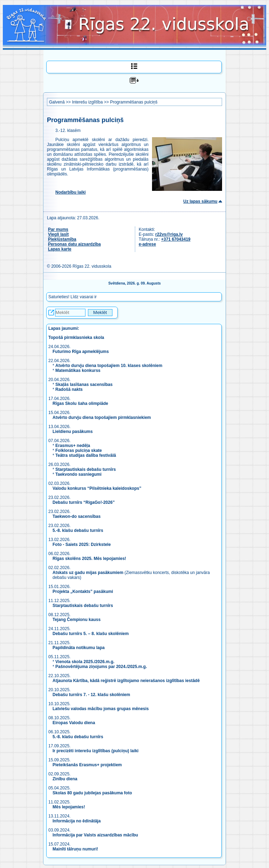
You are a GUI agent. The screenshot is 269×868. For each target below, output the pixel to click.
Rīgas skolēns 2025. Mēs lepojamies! (89, 559)
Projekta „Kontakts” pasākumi (83, 592)
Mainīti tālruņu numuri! (75, 849)
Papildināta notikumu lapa (79, 648)
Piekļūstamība (62, 239)
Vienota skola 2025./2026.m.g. (85, 662)
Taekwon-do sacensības (77, 516)
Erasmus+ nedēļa (73, 446)
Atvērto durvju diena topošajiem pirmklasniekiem (102, 418)
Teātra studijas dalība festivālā (86, 455)
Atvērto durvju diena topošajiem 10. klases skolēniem (109, 366)
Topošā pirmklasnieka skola (76, 338)
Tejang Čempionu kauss (77, 620)
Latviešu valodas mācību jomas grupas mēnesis (101, 709)
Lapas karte (60, 249)
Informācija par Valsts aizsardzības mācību (95, 835)
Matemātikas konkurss (78, 370)
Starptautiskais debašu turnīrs (86, 469)
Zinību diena (65, 779)
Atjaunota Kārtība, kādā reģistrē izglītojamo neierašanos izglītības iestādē (126, 681)
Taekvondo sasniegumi (79, 474)
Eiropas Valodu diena (74, 723)
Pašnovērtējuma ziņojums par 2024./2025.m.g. (101, 667)
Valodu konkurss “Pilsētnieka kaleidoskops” (97, 488)
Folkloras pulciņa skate (79, 450)
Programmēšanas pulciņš (134, 102)
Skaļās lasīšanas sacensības (84, 385)
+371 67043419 (176, 239)
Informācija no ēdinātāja (77, 821)
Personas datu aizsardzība (74, 244)
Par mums (58, 229)
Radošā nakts (69, 389)
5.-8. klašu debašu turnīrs (78, 530)
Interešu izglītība (87, 102)
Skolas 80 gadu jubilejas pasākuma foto (92, 793)
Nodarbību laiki (71, 192)
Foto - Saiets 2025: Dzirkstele (82, 545)
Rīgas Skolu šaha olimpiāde (80, 403)
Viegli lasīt (58, 234)
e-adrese (147, 244)
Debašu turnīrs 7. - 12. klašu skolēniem (91, 695)
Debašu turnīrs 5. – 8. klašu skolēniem (91, 634)
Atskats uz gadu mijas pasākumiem (88, 573)
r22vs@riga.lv (169, 234)
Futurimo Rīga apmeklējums (81, 352)
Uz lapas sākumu (200, 201)
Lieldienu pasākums (73, 432)
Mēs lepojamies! (69, 807)
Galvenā (57, 102)
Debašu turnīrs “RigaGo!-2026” (84, 502)
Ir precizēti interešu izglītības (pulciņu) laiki (95, 751)
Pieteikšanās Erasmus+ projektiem (87, 765)
